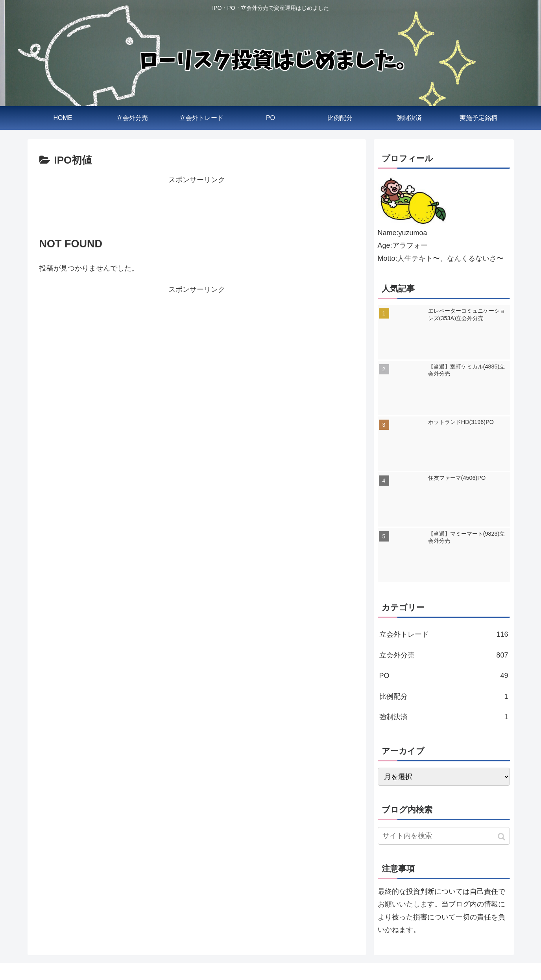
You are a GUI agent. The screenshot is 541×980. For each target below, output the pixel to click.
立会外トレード (444, 634)
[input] (444, 836)
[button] (502, 837)
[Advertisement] (197, 204)
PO (444, 676)
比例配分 (444, 696)
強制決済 (444, 717)
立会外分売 (444, 655)
